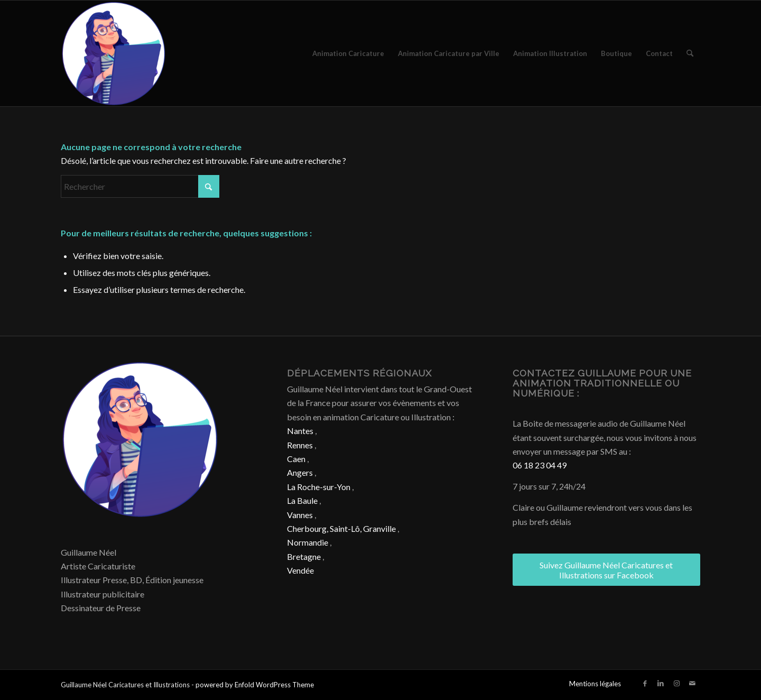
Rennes (300, 445)
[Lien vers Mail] (692, 683)
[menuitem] (348, 53)
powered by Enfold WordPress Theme (255, 685)
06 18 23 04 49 (540, 465)
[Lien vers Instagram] (676, 683)
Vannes (300, 515)
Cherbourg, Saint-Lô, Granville (341, 528)
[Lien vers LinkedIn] (661, 683)
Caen (296, 459)
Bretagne (304, 556)
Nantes (300, 431)
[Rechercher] (690, 53)
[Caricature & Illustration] (114, 53)
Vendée (300, 570)
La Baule (302, 500)
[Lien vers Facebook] (645, 683)
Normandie (308, 542)
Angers (300, 472)
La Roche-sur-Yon (319, 487)
